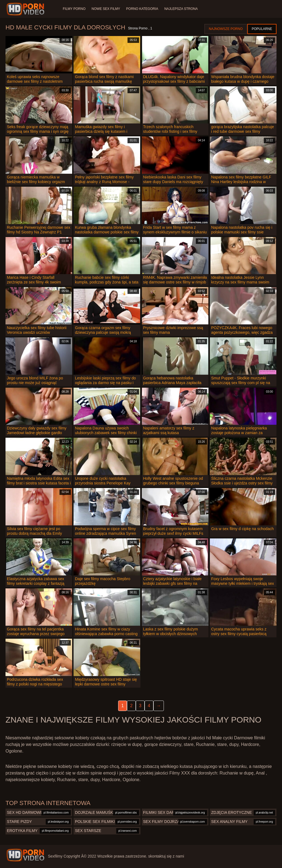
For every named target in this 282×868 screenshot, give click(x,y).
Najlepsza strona (182, 9)
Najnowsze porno (226, 29)
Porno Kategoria (143, 9)
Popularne (262, 29)
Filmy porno (74, 9)
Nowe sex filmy (106, 9)
